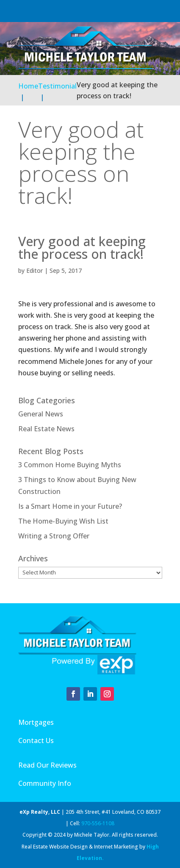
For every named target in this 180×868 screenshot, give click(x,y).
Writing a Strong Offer (54, 536)
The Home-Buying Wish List (63, 521)
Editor (35, 270)
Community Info (45, 783)
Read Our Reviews (47, 765)
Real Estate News (46, 429)
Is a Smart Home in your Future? (70, 506)
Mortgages (36, 722)
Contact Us (36, 740)
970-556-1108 (98, 823)
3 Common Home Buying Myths (70, 465)
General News (41, 414)
